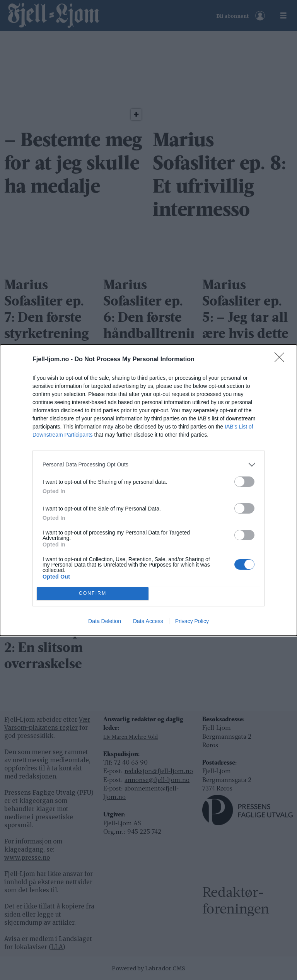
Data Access (148, 621)
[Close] (282, 360)
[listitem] (148, 465)
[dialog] (148, 490)
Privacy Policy (192, 621)
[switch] (244, 482)
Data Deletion (105, 621)
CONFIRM (93, 593)
